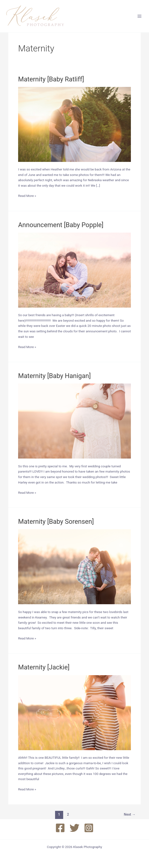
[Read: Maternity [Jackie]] (74, 712)
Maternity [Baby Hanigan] (54, 376)
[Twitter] (74, 828)
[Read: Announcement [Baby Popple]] (74, 270)
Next (130, 814)
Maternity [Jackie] (44, 667)
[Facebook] (60, 828)
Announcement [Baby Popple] (61, 225)
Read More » (27, 196)
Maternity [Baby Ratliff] (51, 79)
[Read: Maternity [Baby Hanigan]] (74, 421)
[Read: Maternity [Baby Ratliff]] (74, 124)
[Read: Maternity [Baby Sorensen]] (74, 567)
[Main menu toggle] (140, 16)
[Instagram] (89, 828)
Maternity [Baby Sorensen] (56, 522)
